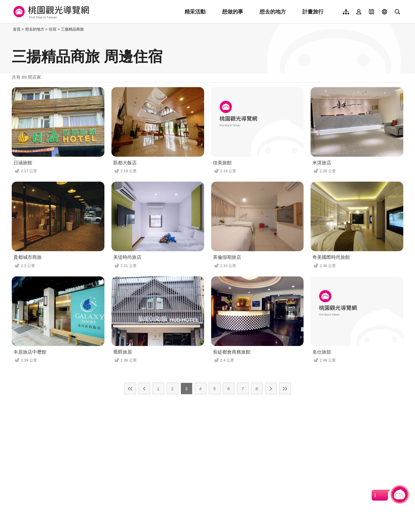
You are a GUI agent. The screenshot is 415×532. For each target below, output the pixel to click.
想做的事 (233, 12)
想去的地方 (273, 12)
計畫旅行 (313, 12)
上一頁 (144, 389)
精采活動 (195, 12)
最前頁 (130, 389)
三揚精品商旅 (72, 29)
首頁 (17, 29)
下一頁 (271, 389)
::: (10, 29)
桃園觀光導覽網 (50, 12)
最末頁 (285, 389)
